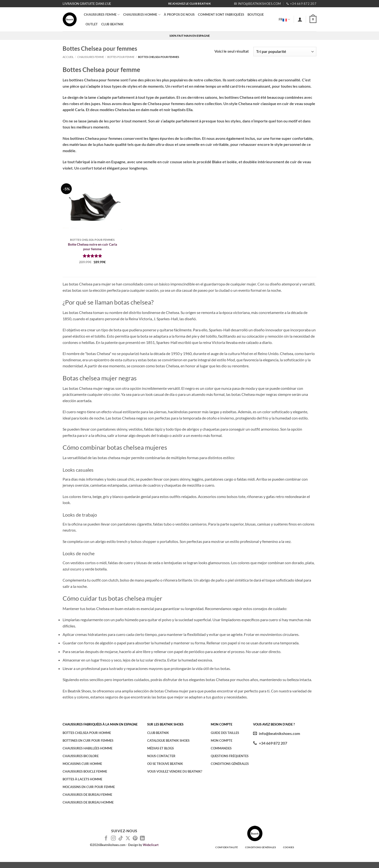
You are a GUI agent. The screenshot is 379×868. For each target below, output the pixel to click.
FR (284, 19)
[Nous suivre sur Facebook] (106, 839)
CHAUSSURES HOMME (142, 15)
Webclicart (151, 845)
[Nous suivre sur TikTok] (121, 839)
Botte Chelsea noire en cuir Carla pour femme (92, 247)
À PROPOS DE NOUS (179, 14)
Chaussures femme (102, 15)
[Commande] (285, 52)
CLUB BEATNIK (113, 24)
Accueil (68, 57)
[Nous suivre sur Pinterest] (135, 839)
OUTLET (92, 24)
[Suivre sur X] (128, 839)
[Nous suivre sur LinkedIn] (142, 839)
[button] (300, 19)
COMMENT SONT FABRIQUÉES (221, 14)
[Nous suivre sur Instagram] (113, 839)
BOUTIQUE (256, 14)
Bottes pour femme (121, 57)
